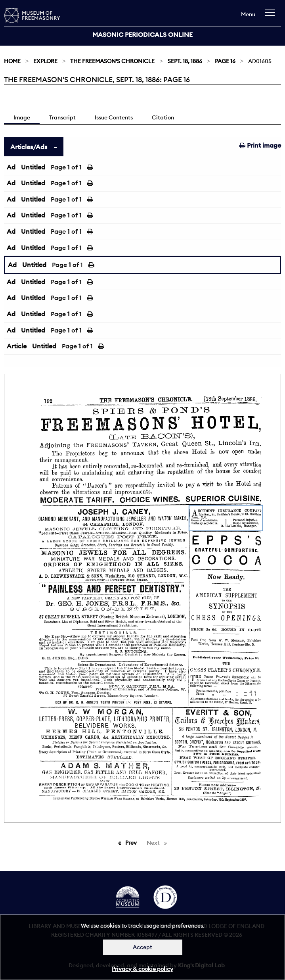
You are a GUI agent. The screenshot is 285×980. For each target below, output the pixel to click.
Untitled (33, 167)
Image (22, 117)
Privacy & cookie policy (142, 969)
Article (17, 346)
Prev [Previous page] (132, 842)
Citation (163, 117)
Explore (45, 61)
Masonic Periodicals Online (142, 35)
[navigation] (272, 16)
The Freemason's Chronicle (112, 61)
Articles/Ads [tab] (29, 147)
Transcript (62, 117)
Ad (11, 167)
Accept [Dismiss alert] (142, 947)
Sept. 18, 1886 (185, 61)
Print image (260, 145)
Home (12, 61)
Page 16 (225, 61)
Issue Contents (114, 117)
